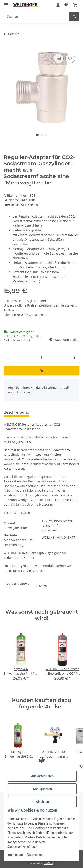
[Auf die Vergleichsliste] (59, 58)
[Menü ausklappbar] (6, 3)
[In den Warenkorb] (7, 48)
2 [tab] (42, 135)
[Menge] (41, 358)
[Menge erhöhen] (74, 358)
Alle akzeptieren (42, 776)
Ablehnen (42, 802)
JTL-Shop (49, 863)
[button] (58, 5)
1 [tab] (37, 135)
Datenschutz (36, 855)
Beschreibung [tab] (16, 412)
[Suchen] (37, 16)
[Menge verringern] (9, 358)
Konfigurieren (42, 789)
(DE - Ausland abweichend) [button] (22, 338)
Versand (40, 301)
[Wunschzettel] (66, 5)
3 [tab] (46, 135)
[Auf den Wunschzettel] (70, 58)
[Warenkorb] (75, 5)
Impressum (15, 855)
